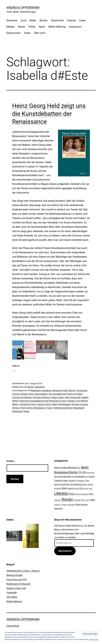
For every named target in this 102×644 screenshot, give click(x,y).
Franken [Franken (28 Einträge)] (92, 477)
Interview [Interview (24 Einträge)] (58, 488)
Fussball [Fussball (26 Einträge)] (72, 481)
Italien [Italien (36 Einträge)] (64, 488)
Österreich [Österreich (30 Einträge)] (58, 508)
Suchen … (11, 461)
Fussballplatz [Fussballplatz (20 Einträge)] (80, 481)
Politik (32, 27)
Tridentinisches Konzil (63, 408)
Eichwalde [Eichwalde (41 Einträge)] (79, 476)
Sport (42, 27)
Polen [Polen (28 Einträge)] (91, 494)
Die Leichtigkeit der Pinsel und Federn (66, 394)
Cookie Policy (93, 639)
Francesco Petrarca (41, 397)
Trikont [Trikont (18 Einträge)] (87, 500)
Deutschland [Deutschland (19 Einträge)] (90, 473)
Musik (22, 27)
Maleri (55, 404)
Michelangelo (64, 404)
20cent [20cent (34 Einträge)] (57, 468)
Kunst (64, 401)
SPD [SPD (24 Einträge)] (83, 500)
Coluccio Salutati (20, 394)
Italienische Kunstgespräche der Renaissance (40, 401)
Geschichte (57, 20)
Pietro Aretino (27, 408)
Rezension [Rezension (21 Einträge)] (58, 500)
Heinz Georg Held (73, 397)
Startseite (12, 20)
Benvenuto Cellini (60, 391)
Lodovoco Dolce (44, 404)
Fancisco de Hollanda (22, 397)
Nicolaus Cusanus (80, 404)
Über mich (40, 33)
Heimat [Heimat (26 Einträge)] (90, 484)
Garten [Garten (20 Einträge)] (87, 481)
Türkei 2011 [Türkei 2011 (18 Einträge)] (58, 505)
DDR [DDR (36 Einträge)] (84, 472)
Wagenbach (79, 408)
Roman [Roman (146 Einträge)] (67, 499)
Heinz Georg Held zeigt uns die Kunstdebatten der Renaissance (49, 114)
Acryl (24, 20)
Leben (82, 20)
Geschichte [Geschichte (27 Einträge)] (65, 484)
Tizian (49, 408)
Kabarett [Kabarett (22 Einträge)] (71, 488)
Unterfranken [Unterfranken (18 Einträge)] (71, 505)
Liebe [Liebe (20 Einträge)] (90, 488)
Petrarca (16, 408)
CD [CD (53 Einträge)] (80, 472)
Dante (31, 394)
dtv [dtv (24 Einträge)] (73, 477)
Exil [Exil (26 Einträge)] (86, 477)
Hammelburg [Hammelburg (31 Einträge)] (76, 484)
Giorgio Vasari (57, 397)
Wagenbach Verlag (21, 411)
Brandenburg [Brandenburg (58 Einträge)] (61, 472)
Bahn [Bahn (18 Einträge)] (79, 468)
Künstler (71, 401)
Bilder (33, 20)
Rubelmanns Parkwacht (18, 584)
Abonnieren (65, 551)
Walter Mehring (57, 27)
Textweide (12, 593)
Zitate (27, 33)
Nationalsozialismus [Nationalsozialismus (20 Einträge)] (82, 494)
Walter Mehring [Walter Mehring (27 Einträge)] (81, 505)
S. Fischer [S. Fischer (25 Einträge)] (77, 500)
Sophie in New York (16, 588)
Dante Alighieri (41, 394)
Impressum (75, 27)
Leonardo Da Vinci (27, 404)
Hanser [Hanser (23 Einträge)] (84, 484)
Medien (11, 27)
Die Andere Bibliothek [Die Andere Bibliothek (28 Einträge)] (63, 477)
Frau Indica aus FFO (16, 580)
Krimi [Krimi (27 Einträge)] (81, 488)
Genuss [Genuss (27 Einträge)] (57, 484)
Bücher (44, 20)
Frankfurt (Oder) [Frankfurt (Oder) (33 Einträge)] (61, 481)
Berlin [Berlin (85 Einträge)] (85, 467)
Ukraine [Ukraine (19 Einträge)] (64, 505)
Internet (71, 20)
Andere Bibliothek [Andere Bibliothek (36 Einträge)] (69, 468)
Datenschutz (14, 33)
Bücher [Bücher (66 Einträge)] (73, 472)
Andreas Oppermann (23, 8)
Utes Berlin (12, 597)
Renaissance (40, 408)
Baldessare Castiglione (41, 391)
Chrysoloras (82, 391)
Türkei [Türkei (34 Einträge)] (92, 500)
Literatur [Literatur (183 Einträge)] (61, 493)
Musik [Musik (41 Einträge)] (72, 494)
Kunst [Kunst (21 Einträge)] (86, 488)
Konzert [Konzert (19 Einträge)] (76, 488)
